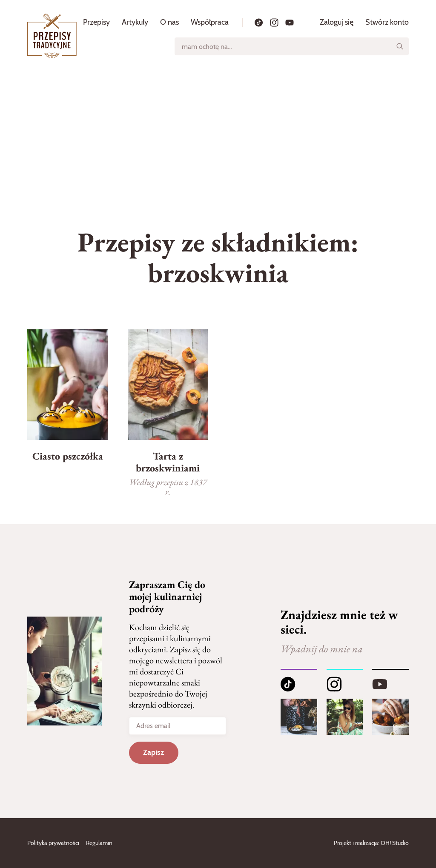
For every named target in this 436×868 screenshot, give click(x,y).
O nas (169, 22)
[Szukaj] (400, 46)
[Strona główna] (52, 36)
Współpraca (210, 22)
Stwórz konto (387, 22)
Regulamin (99, 843)
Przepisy (96, 22)
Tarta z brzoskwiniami (168, 462)
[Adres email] (177, 726)
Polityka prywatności (53, 843)
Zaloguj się (337, 22)
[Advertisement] (218, 136)
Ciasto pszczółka (68, 456)
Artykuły (135, 22)
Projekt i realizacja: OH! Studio (371, 843)
